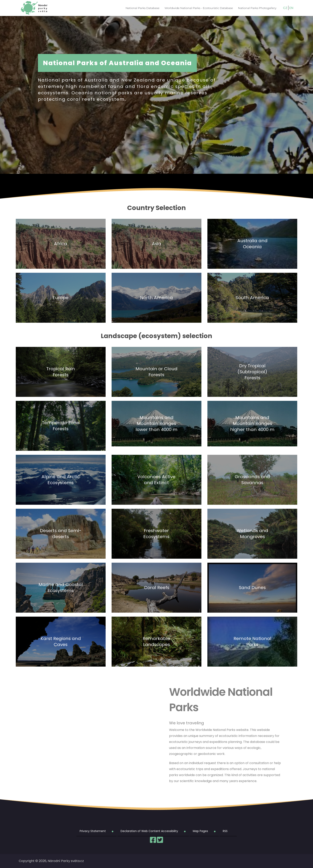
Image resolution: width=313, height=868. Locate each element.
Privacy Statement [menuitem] (93, 831)
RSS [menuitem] (225, 831)
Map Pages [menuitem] (200, 831)
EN (291, 8)
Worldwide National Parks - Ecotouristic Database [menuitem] (199, 8)
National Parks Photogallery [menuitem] (257, 8)
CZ (285, 8)
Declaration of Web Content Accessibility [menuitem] (149, 831)
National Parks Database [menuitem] (143, 8)
